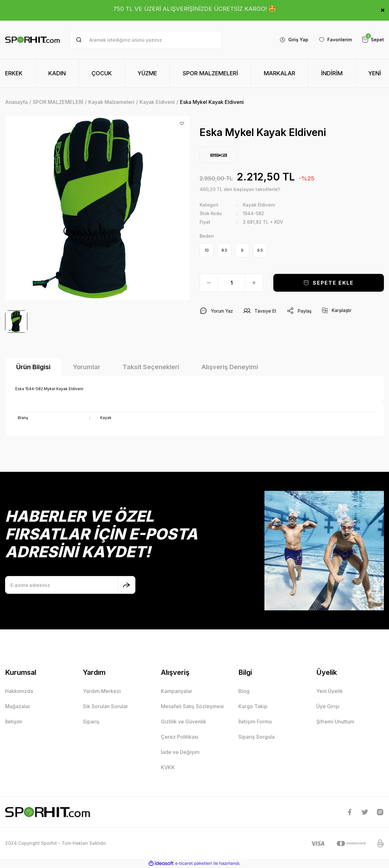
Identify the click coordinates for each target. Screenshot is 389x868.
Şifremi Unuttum (335, 722)
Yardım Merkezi (102, 691)
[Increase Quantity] (254, 283)
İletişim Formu (255, 722)
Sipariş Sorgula (256, 737)
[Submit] (126, 585)
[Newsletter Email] (70, 585)
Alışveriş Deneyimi (230, 367)
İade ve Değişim (180, 752)
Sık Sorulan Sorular (106, 706)
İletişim (14, 722)
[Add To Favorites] (182, 124)
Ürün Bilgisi (33, 367)
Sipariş (91, 722)
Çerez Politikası (180, 737)
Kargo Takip (253, 706)
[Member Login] (294, 40)
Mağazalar (18, 706)
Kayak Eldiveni (259, 205)
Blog (244, 691)
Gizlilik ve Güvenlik (184, 722)
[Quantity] (231, 283)
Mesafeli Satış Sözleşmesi (192, 706)
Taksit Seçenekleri (151, 367)
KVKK (168, 767)
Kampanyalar (177, 691)
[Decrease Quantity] (209, 283)
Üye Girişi (328, 706)
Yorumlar (87, 367)
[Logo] (32, 40)
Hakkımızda (19, 691)
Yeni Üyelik (330, 691)
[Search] (146, 40)
